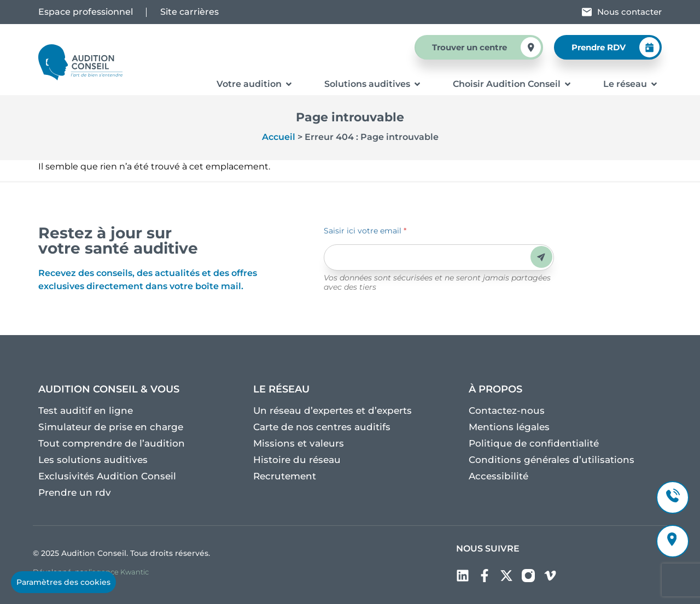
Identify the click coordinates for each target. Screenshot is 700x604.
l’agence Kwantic (119, 572)
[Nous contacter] (587, 12)
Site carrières (189, 12)
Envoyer (541, 257)
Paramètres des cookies (63, 582)
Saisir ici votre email (365, 231)
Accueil (279, 137)
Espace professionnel (86, 12)
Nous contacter (629, 12)
